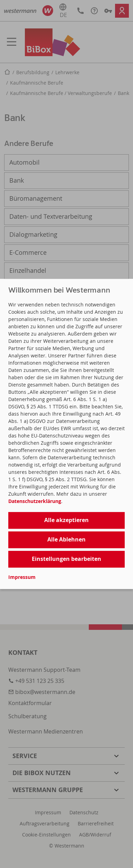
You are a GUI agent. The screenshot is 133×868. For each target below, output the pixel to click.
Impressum (22, 577)
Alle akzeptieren (66, 520)
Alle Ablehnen (66, 539)
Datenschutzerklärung (35, 501)
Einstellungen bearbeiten (66, 559)
